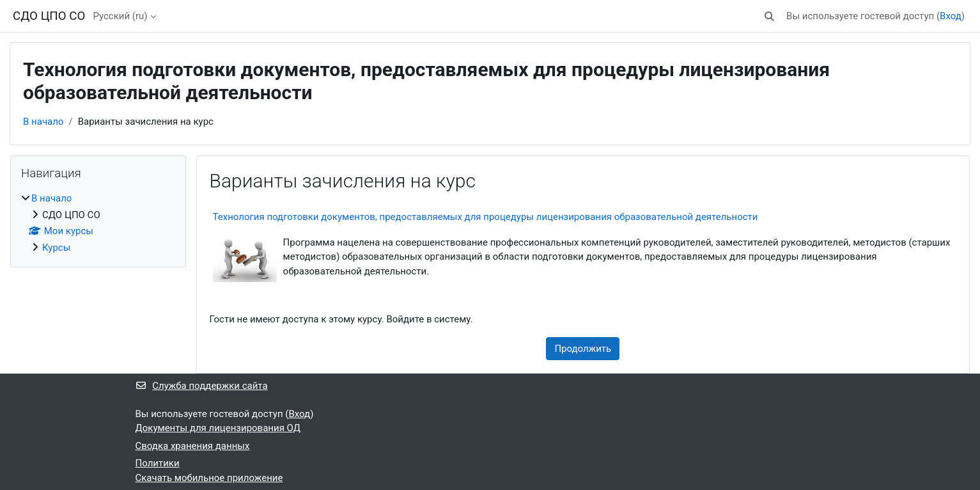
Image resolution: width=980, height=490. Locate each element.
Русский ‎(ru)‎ (120, 16)
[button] (769, 16)
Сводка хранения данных (193, 446)
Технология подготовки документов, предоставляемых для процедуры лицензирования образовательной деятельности (486, 217)
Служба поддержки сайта (202, 386)
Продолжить (583, 349)
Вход (951, 16)
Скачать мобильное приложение (209, 478)
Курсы (56, 248)
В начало (43, 122)
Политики (158, 463)
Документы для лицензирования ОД (218, 428)
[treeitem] (98, 223)
